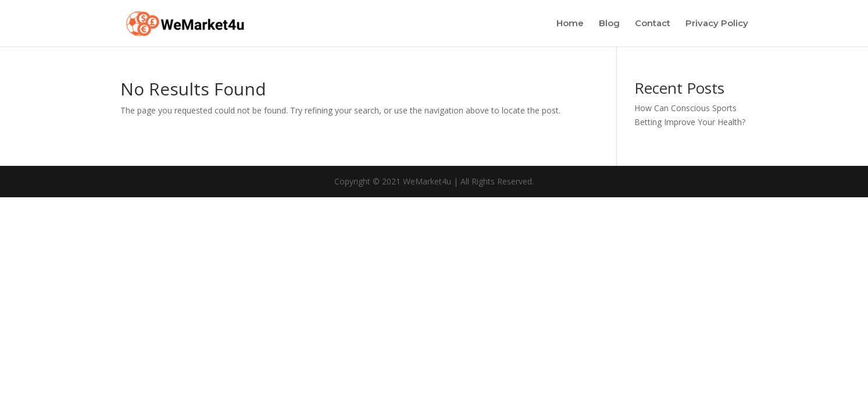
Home (570, 24)
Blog (609, 24)
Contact (653, 24)
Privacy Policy (717, 24)
